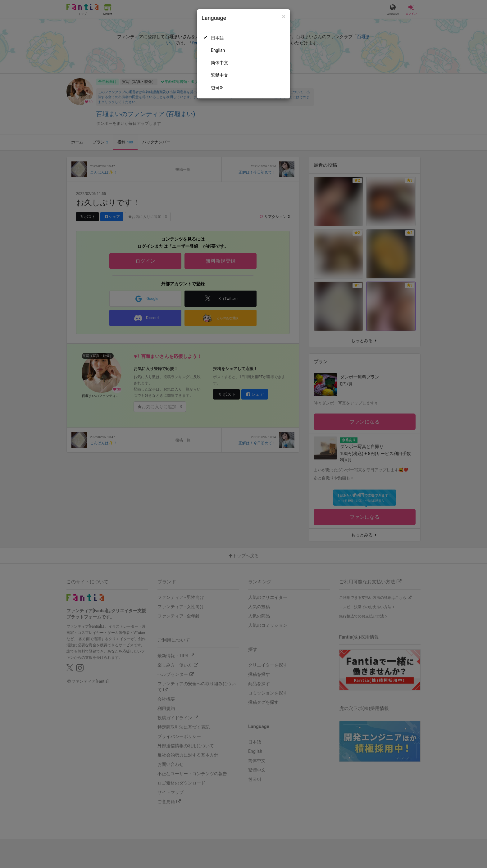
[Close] (284, 17)
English (218, 50)
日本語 (217, 38)
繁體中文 (220, 75)
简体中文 (220, 63)
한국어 (217, 88)
